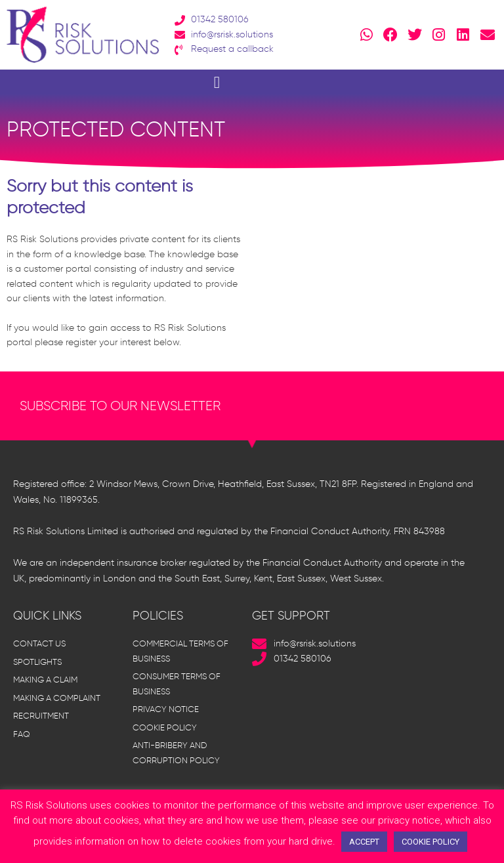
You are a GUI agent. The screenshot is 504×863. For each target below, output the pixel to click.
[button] (217, 82)
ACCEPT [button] (364, 842)
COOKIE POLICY (430, 842)
